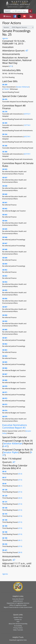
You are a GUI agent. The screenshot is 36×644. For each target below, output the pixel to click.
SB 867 (5, 374)
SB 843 (5, 215)
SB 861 (5, 338)
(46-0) (20, 498)
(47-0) (20, 480)
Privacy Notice (18, 628)
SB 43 (4, 472)
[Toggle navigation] (7, 16)
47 (27, 51)
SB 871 (5, 392)
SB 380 (5, 152)
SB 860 (5, 330)
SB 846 (5, 237)
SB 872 (5, 398)
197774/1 (27, 125)
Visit (18, 622)
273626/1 (6, 89)
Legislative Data (22, 640)
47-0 (11, 66)
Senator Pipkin (11, 452)
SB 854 (5, 282)
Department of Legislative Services (18, 603)
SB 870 (5, 386)
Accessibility (18, 626)
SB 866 (5, 368)
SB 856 (5, 299)
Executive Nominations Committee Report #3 (15, 426)
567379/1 (27, 154)
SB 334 (5, 134)
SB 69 (4, 484)
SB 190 (5, 538)
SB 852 (5, 270)
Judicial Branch (18, 601)
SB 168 (5, 520)
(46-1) (20, 486)
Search (7, 11)
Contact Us (18, 619)
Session (6, 27)
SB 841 (5, 203)
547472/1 (27, 114)
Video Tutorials (18, 630)
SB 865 (5, 362)
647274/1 (27, 137)
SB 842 (5, 209)
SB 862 (5, 344)
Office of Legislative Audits (18, 605)
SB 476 (5, 99)
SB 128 (5, 490)
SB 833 (5, 169)
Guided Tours (18, 617)
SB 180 (5, 526)
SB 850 (5, 264)
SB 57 (4, 478)
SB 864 (5, 356)
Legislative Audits (24, 7)
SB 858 (5, 315)
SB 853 (5, 276)
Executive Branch (18, 599)
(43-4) (20, 474)
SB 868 (5, 380)
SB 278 (5, 112)
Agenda (5, 38)
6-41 (5, 446)
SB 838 (5, 186)
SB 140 (5, 508)
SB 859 (5, 321)
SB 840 (5, 194)
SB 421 (5, 550)
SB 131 (5, 502)
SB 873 (5, 404)
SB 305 (5, 123)
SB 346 (5, 146)
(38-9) (20, 552)
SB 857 (5, 307)
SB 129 (5, 496)
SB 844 (5, 221)
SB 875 (5, 417)
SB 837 (5, 178)
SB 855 (5, 290)
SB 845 (5, 229)
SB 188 (5, 532)
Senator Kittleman (23, 87)
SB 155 (5, 514)
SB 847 (5, 243)
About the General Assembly (18, 624)
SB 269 (5, 85)
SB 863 (5, 350)
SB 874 (5, 410)
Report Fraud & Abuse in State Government (18, 607)
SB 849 (5, 258)
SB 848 (5, 249)
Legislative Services (12, 7)
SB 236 (5, 544)
